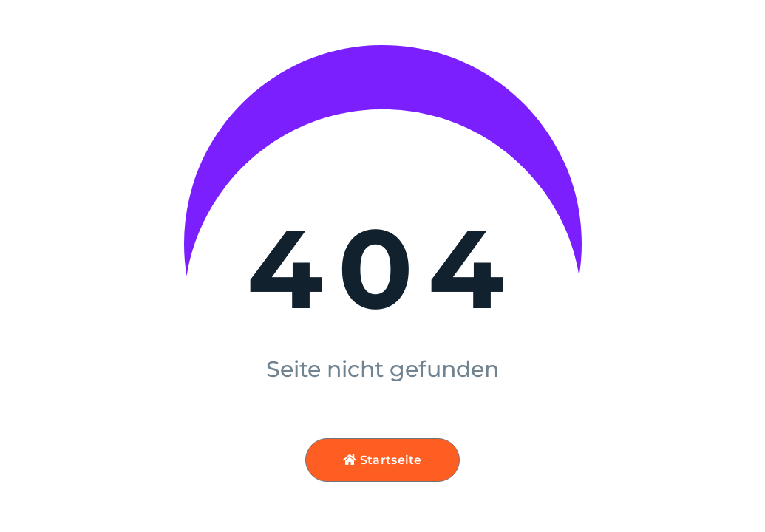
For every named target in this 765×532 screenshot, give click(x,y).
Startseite (382, 460)
